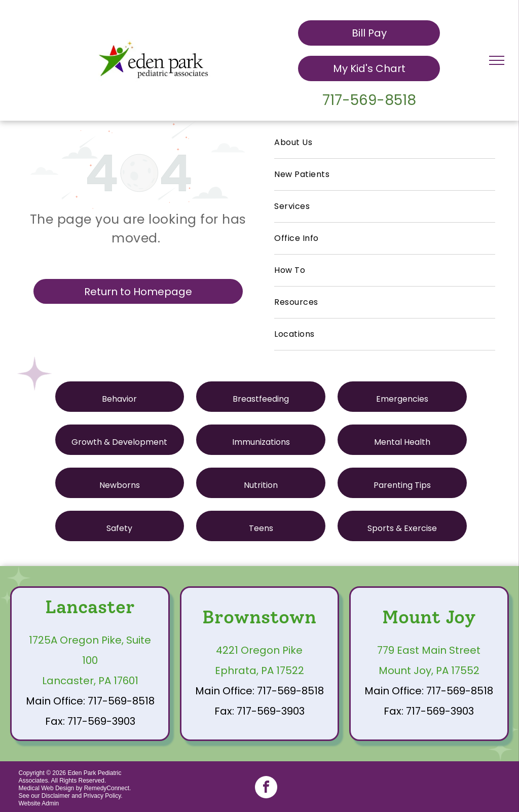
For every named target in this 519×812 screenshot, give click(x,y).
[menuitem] (385, 143)
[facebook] (266, 788)
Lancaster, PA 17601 (90, 681)
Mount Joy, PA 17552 (429, 670)
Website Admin (39, 803)
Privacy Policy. (103, 796)
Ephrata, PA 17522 (259, 670)
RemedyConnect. (108, 788)
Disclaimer (56, 796)
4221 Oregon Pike (259, 650)
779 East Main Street (429, 650)
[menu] (497, 60)
